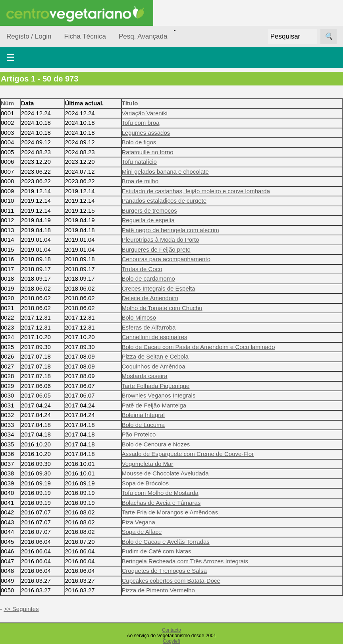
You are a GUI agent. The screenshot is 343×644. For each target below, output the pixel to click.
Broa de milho (140, 181)
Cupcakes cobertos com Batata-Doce (171, 581)
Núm (7, 103)
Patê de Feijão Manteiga (154, 405)
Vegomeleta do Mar (148, 464)
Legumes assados (146, 133)
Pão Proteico (139, 434)
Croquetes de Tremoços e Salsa (164, 571)
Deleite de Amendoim (150, 298)
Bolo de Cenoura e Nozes (156, 444)
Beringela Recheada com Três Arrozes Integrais (185, 561)
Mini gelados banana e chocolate (165, 172)
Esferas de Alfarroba (149, 327)
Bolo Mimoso (139, 317)
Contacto (171, 630)
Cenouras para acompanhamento (166, 259)
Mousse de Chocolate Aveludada (165, 473)
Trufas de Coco (142, 269)
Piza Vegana (139, 522)
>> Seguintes (21, 609)
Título (130, 103)
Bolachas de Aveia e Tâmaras (161, 503)
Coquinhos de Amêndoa (154, 366)
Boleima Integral (143, 415)
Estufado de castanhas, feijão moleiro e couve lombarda (196, 191)
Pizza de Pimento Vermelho (158, 590)
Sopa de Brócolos (145, 483)
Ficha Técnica (85, 36)
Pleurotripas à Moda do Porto (161, 240)
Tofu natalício (139, 162)
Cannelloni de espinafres (155, 337)
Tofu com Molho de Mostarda (160, 493)
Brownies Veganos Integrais (159, 395)
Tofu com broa (141, 123)
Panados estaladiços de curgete (164, 201)
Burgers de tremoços (149, 210)
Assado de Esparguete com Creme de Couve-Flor (188, 454)
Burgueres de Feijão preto (156, 249)
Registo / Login (29, 36)
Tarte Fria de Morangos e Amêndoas (170, 512)
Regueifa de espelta (148, 220)
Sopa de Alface (142, 532)
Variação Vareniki (145, 113)
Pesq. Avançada (143, 36)
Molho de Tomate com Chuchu (162, 308)
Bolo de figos (139, 142)
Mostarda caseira (145, 376)
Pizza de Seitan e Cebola (155, 356)
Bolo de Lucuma (143, 425)
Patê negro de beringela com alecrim (171, 230)
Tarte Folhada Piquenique (156, 386)
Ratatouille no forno (148, 152)
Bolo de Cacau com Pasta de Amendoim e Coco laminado (198, 347)
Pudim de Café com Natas (157, 551)
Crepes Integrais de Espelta (159, 288)
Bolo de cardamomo (148, 278)
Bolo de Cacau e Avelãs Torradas (166, 542)
